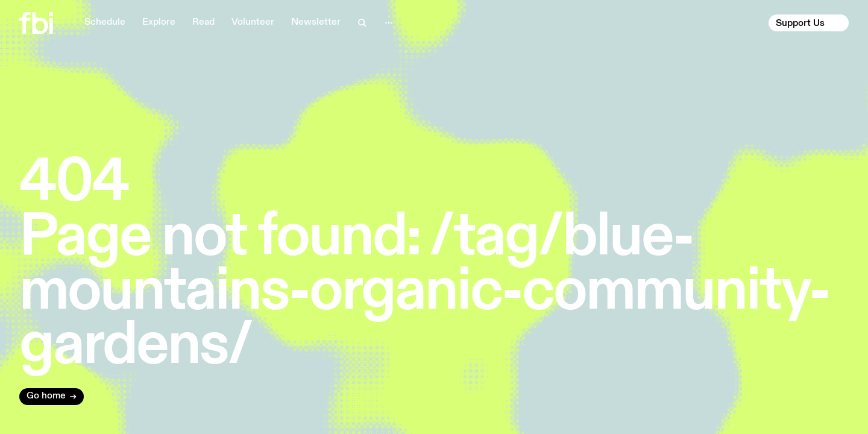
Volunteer (253, 22)
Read (203, 22)
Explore (159, 22)
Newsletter (316, 22)
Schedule (105, 22)
